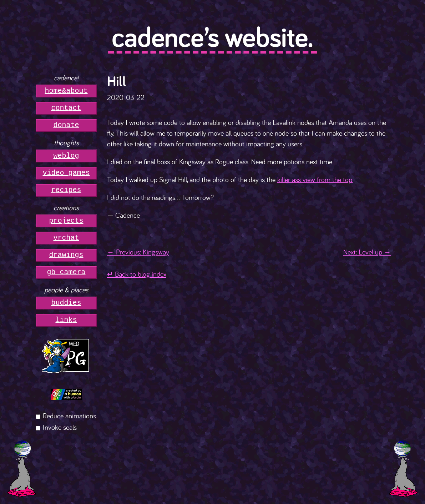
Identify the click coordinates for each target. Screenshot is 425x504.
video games (66, 173)
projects (66, 221)
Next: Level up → (367, 252)
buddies (66, 303)
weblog (66, 156)
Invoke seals (60, 427)
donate (66, 125)
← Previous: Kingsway (138, 252)
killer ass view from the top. (315, 179)
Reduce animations (69, 416)
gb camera (66, 272)
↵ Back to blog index (137, 274)
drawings (66, 255)
